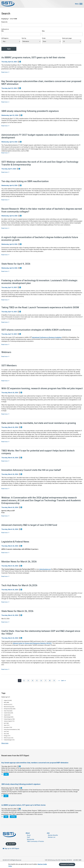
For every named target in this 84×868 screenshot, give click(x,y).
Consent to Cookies (67, 864)
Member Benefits (53, 835)
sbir (6, 796)
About (28, 833)
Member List (52, 837)
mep (6, 774)
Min (3, 31)
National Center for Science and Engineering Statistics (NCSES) (32, 643)
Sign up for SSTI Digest (12, 849)
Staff (28, 837)
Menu (77, 4)
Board (29, 835)
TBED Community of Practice (35, 841)
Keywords (4, 22)
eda (6, 817)
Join (48, 833)
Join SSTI (12, 844)
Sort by (24, 38)
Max (43, 31)
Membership (31, 839)
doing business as (45, 569)
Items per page (67, 38)
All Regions (5, 38)
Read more (5, 72)
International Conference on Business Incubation (47, 337)
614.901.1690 (77, 860)
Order (44, 38)
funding (13, 817)
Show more (5, 743)
